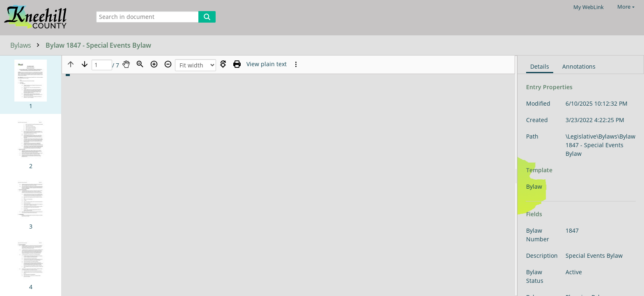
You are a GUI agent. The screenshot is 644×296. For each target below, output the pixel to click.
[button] (31, 85)
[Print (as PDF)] (237, 64)
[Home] (43, 17)
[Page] (102, 65)
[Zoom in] (154, 64)
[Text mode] (267, 64)
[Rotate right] (223, 64)
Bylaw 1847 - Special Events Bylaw (98, 45)
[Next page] (85, 64)
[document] (581, 176)
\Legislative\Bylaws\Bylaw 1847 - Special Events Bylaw (600, 145)
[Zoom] (140, 64)
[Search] (207, 17)
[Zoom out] (168, 64)
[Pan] (126, 64)
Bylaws (27, 45)
